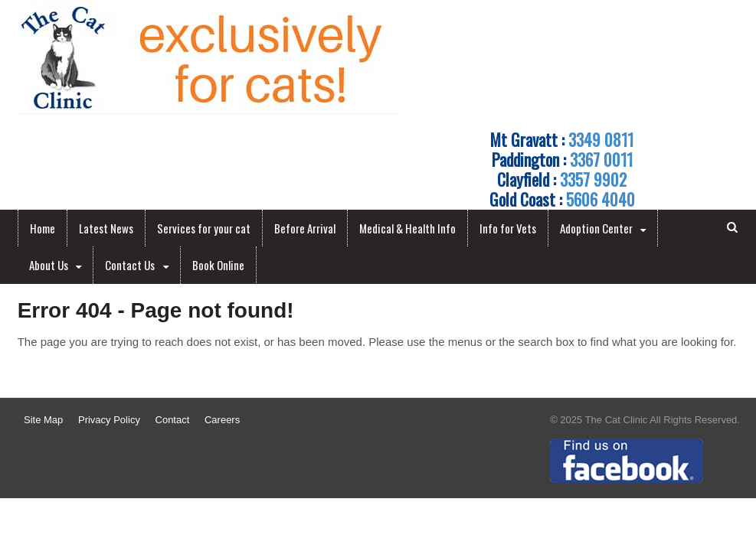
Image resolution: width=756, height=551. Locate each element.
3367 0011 (601, 159)
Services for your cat (204, 228)
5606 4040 (601, 199)
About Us (49, 265)
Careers (222, 420)
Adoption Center (596, 228)
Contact (173, 420)
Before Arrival (305, 228)
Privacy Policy (109, 420)
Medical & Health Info (407, 228)
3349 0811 (601, 139)
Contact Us (130, 265)
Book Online (218, 265)
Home (43, 228)
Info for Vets (508, 228)
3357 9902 (593, 179)
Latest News (106, 228)
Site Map (43, 420)
